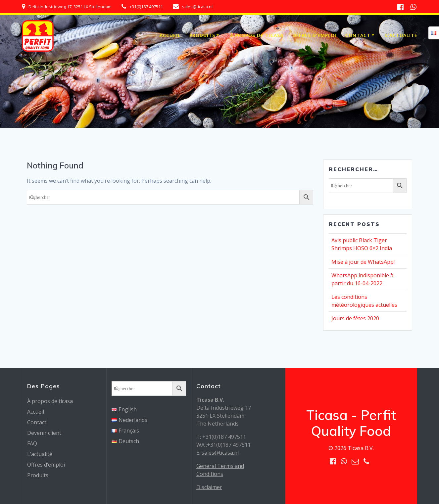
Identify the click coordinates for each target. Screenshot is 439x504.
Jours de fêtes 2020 (355, 318)
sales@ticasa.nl (220, 453)
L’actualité (401, 35)
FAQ (32, 443)
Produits (202, 35)
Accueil (170, 35)
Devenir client (44, 433)
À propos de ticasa (257, 35)
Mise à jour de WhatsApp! (363, 262)
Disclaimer (209, 487)
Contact (358, 35)
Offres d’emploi (314, 35)
